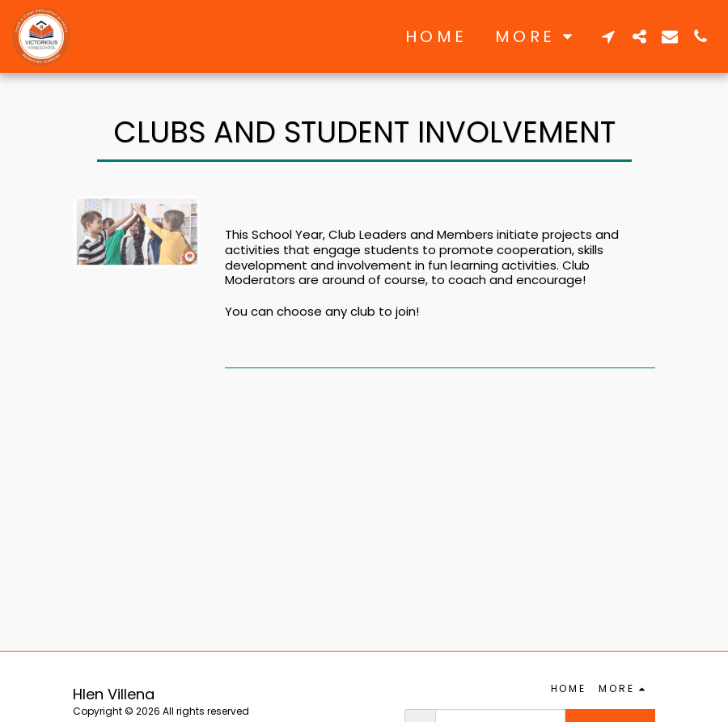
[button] (608, 36)
